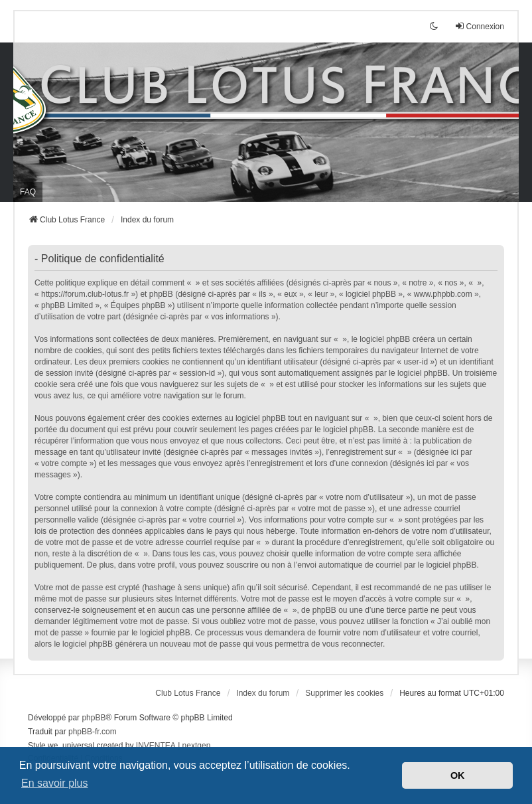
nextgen (197, 746)
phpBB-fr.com (93, 732)
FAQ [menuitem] (28, 192)
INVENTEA (156, 746)
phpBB (94, 718)
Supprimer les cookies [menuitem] (344, 693)
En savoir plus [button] (55, 783)
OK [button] (458, 775)
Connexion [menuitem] (479, 26)
